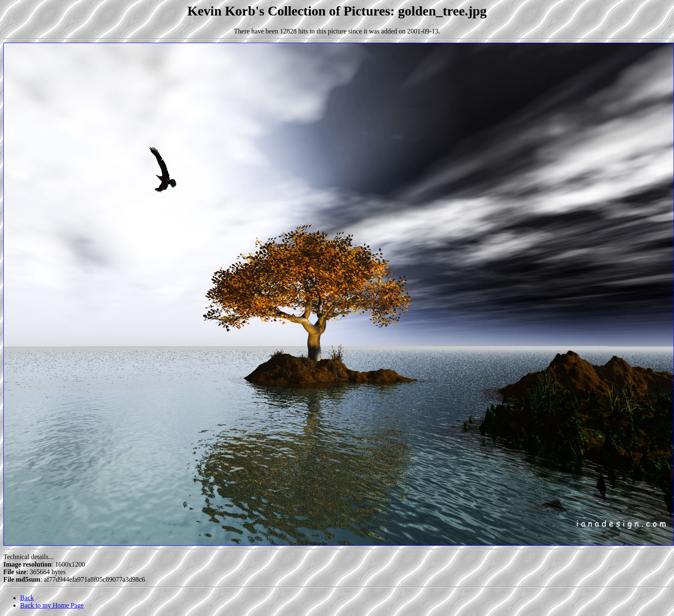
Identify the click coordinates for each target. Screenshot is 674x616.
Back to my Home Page (52, 605)
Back (27, 598)
